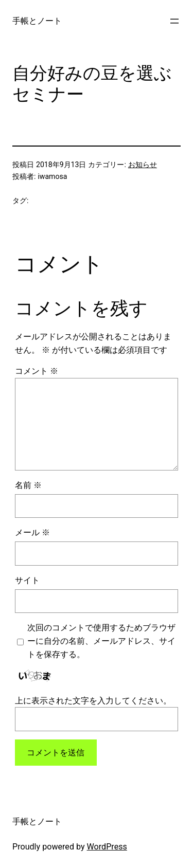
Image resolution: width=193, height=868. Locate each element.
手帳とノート (37, 21)
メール (32, 532)
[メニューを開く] (174, 21)
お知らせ (143, 165)
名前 (28, 485)
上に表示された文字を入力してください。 (93, 701)
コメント (37, 371)
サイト (27, 580)
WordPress (107, 847)
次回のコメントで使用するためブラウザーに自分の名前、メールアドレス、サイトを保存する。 (101, 641)
